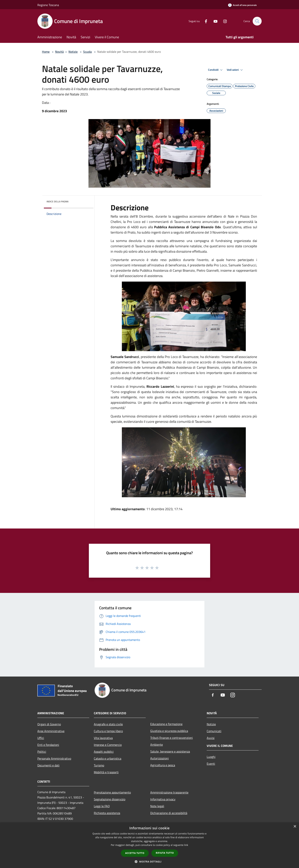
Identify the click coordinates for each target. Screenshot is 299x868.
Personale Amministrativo (54, 758)
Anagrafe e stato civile (108, 724)
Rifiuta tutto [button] (165, 853)
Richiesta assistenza (107, 813)
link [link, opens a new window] (186, 845)
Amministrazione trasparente (169, 792)
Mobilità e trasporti (106, 772)
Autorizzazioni (160, 758)
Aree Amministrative (51, 731)
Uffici (41, 738)
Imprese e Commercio (108, 745)
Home (46, 52)
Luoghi (211, 757)
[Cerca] (257, 21)
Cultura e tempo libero (108, 731)
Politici (42, 752)
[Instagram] (223, 21)
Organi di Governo (49, 724)
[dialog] (149, 845)
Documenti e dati (48, 765)
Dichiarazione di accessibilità (169, 813)
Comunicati (214, 731)
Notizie (73, 52)
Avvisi (211, 738)
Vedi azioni (235, 70)
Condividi (216, 70)
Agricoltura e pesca (163, 765)
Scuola (87, 52)
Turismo (99, 765)
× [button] (295, 827)
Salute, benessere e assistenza (170, 751)
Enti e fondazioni (48, 745)
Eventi (211, 764)
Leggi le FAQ (102, 806)
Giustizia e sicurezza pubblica (169, 731)
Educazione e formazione (166, 724)
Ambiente (157, 745)
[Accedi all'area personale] (242, 5)
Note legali (157, 806)
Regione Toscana (48, 5)
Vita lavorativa (103, 738)
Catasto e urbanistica (108, 758)
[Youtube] (214, 21)
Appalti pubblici (104, 752)
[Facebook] (204, 21)
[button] (149, 862)
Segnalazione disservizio (110, 799)
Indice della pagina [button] (57, 201)
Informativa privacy (163, 799)
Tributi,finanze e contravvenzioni (172, 738)
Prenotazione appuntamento (112, 792)
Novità (59, 52)
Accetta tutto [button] (135, 853)
